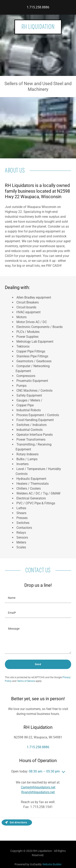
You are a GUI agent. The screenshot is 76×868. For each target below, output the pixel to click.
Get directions (16, 822)
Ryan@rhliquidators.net (38, 792)
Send (38, 664)
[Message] (38, 638)
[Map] (38, 829)
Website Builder (52, 864)
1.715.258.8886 (38, 7)
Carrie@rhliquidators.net (38, 787)
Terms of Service (26, 681)
